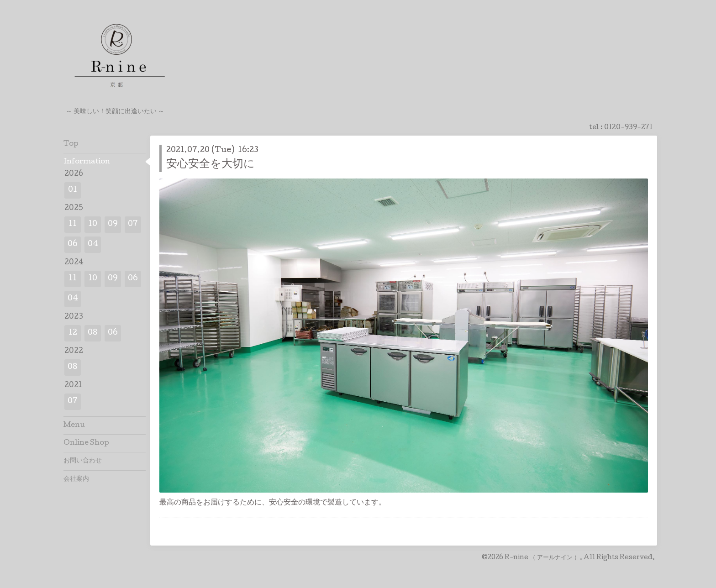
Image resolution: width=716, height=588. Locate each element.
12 (73, 333)
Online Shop (86, 443)
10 (93, 224)
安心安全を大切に (211, 165)
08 (93, 333)
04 (93, 244)
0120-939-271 (628, 128)
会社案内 (76, 479)
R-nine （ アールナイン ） (542, 558)
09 (113, 224)
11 (73, 224)
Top (71, 144)
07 (133, 224)
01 (73, 190)
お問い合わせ (83, 461)
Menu (74, 425)
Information (87, 162)
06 (73, 244)
